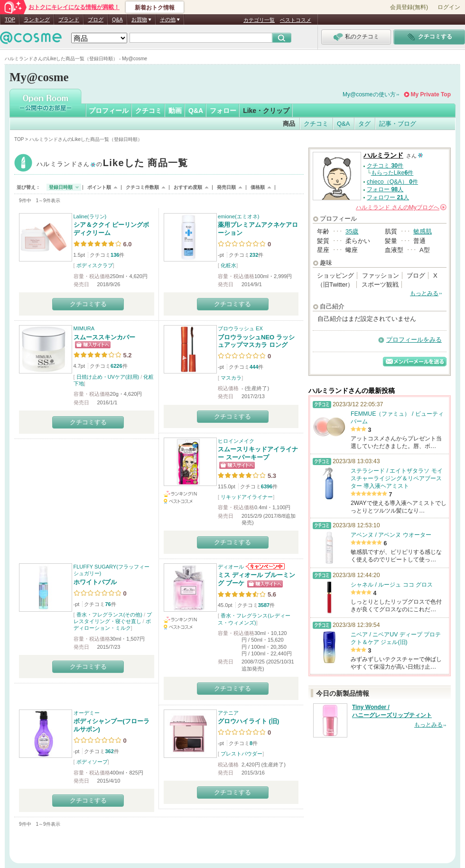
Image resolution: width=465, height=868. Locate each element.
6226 (116, 366)
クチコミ (149, 111)
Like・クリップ (266, 111)
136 (115, 255)
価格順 (258, 187)
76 (108, 604)
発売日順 (226, 187)
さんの (401, 207)
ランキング (37, 19)
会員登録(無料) (409, 7)
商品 (289, 124)
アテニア (228, 713)
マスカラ (231, 378)
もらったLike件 (392, 173)
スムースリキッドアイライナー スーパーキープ (258, 453)
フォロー (223, 111)
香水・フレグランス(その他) (109, 615)
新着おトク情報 (155, 8)
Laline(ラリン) (90, 216)
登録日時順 (61, 187)
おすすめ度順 (188, 187)
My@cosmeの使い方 (369, 94)
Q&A (117, 19)
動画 (175, 111)
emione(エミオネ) (238, 216)
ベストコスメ (296, 20)
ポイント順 (99, 187)
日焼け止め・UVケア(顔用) (108, 377)
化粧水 (228, 265)
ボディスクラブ (95, 265)
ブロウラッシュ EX (240, 328)
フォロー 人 (385, 189)
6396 (267, 486)
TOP (10, 19)
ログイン (449, 7)
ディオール (231, 567)
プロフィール (109, 111)
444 (254, 367)
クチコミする (88, 304)
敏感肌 (423, 231)
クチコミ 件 (385, 166)
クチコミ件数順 (142, 187)
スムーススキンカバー (104, 337)
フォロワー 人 (388, 197)
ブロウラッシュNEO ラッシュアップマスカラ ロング (256, 341)
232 (254, 255)
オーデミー (87, 713)
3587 (264, 605)
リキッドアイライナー (247, 497)
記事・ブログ (398, 124)
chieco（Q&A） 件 (392, 182)
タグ (364, 124)
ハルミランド (112, 164)
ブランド (69, 19)
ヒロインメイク (236, 441)
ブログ (96, 19)
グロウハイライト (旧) (248, 721)
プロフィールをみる (414, 340)
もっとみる (424, 293)
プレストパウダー (242, 754)
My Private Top (431, 94)
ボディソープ (92, 762)
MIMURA (84, 328)
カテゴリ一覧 (259, 20)
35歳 (352, 231)
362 (109, 751)
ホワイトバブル (95, 582)
